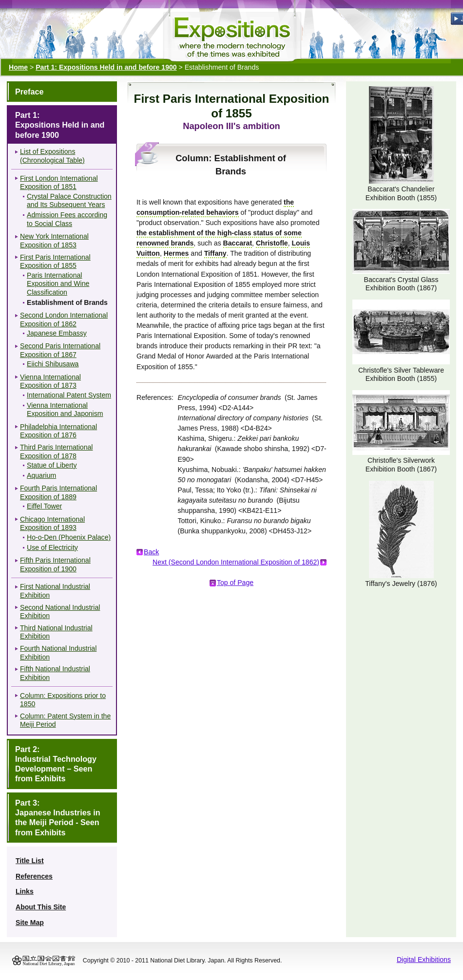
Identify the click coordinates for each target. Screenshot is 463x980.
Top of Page (235, 583)
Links (25, 891)
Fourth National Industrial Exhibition (58, 653)
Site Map (30, 923)
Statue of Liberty (52, 465)
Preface (29, 92)
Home (18, 67)
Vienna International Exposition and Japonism (65, 410)
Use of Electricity (52, 547)
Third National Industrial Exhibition (56, 632)
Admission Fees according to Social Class (67, 219)
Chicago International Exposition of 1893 (52, 524)
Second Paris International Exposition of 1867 (60, 350)
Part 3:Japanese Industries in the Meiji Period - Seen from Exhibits (58, 818)
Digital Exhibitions (424, 960)
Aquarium (41, 475)
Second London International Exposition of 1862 (64, 320)
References (34, 876)
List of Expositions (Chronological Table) (52, 156)
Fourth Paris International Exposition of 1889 (58, 492)
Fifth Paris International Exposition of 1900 (55, 565)
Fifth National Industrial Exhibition (55, 673)
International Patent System (69, 395)
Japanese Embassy (57, 333)
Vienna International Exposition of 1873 (50, 381)
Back (151, 552)
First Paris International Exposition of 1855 (55, 262)
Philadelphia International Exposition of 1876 (58, 431)
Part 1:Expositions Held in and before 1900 (60, 125)
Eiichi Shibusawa (53, 364)
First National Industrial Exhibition (55, 591)
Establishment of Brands (67, 302)
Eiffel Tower (44, 506)
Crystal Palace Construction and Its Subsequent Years (69, 201)
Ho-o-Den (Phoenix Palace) (69, 537)
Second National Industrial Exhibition (60, 612)
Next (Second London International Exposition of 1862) (236, 562)
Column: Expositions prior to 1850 (63, 700)
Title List (30, 861)
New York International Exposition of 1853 (54, 241)
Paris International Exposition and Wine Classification (58, 284)
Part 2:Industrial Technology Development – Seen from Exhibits (56, 764)
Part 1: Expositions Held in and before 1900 (106, 67)
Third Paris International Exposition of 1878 (56, 452)
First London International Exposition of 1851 (59, 183)
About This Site (41, 907)
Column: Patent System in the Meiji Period (65, 720)
